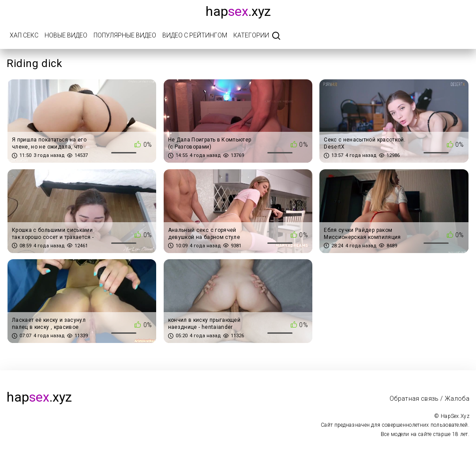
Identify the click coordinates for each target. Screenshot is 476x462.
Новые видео (66, 35)
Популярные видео (125, 35)
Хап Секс (24, 35)
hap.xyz (238, 11)
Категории (251, 35)
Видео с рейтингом (195, 35)
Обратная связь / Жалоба (429, 399)
